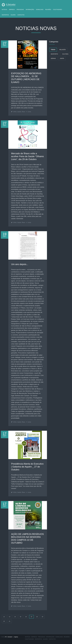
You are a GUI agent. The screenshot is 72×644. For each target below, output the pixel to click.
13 (9, 617)
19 (42, 617)
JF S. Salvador (8, 637)
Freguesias (20, 10)
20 (4, 621)
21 (9, 621)
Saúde (19, 112)
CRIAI (15, 112)
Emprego (12, 10)
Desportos (5, 15)
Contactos (21, 15)
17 (31, 617)
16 (26, 617)
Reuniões (48, 10)
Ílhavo (23, 112)
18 (37, 617)
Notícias (4, 10)
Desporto (54, 54)
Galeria (13, 15)
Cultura (65, 54)
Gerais (53, 58)
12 (4, 617)
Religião (63, 50)
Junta (29, 112)
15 (20, 617)
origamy (16, 637)
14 (15, 617)
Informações (30, 10)
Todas (53, 50)
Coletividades (57, 10)
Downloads (40, 10)
